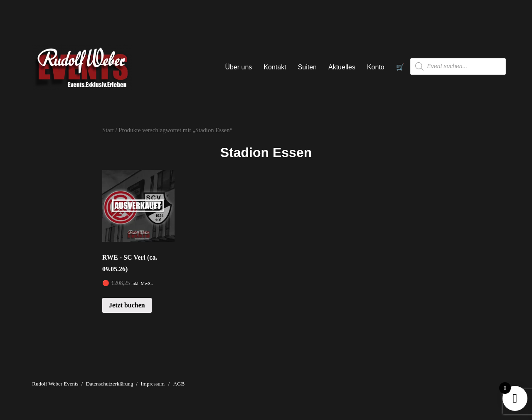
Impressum (153, 384)
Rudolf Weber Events (55, 384)
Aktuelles (342, 67)
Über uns (238, 67)
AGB (179, 384)
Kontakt (275, 67)
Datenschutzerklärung (110, 384)
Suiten (307, 67)
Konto (376, 67)
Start (108, 130)
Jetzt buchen (127, 305)
